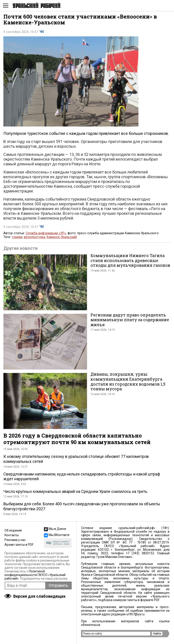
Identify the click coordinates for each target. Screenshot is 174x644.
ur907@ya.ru (135, 614)
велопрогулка (34, 237)
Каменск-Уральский (62, 237)
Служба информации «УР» (46, 233)
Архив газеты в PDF (19, 545)
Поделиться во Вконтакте (42, 32)
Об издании (13, 530)
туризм (17, 237)
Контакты (12, 535)
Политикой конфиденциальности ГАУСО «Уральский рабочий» (35, 575)
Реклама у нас (15, 540)
